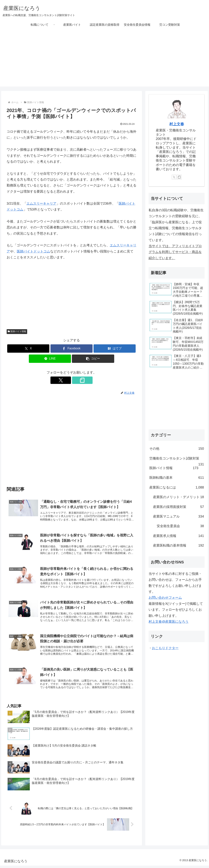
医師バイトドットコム (33, 251)
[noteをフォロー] (76, 380)
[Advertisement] (105, 61)
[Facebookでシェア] (72, 349)
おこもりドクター (165, 648)
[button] (93, 359)
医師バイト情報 (17, 331)
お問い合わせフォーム (165, 598)
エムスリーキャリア (41, 204)
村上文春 (177, 124)
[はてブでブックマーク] (115, 349)
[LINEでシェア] (50, 359)
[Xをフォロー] (67, 380)
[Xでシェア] (28, 349)
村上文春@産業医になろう (169, 622)
